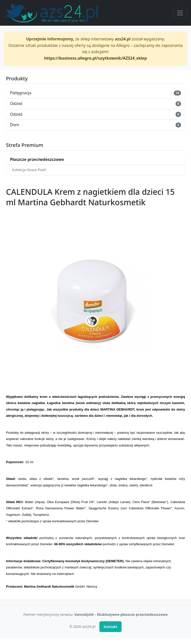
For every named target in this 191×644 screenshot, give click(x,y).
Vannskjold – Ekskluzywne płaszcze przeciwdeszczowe (121, 614)
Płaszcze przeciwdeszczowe (37, 159)
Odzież (95, 104)
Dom (95, 125)
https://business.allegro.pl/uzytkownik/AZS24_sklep (96, 58)
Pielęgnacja (95, 93)
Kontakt (110, 627)
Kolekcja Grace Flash (29, 170)
